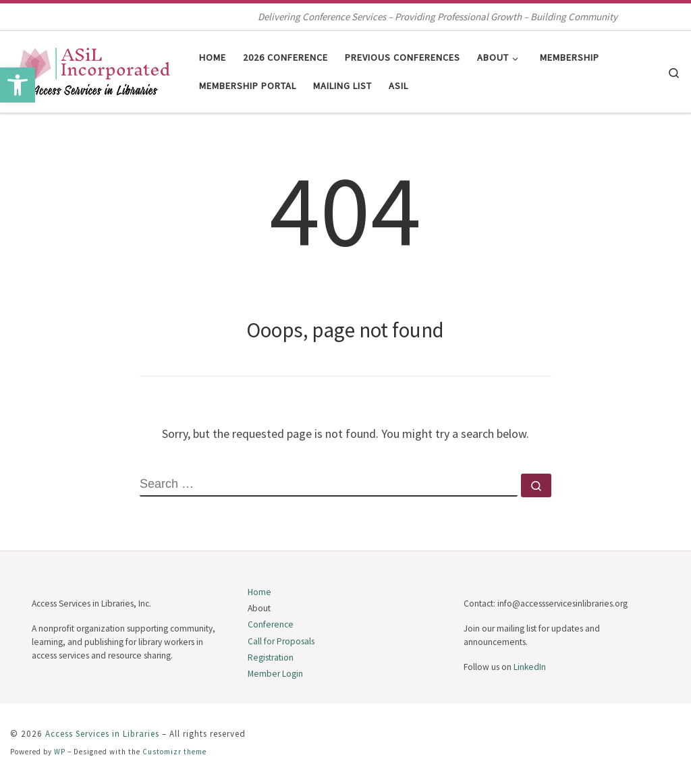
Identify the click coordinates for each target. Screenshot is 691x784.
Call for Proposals (281, 641)
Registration (271, 657)
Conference (271, 624)
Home (259, 592)
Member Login (275, 674)
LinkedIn (530, 667)
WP (60, 752)
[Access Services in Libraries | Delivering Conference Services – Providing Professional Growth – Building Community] (94, 69)
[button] (18, 85)
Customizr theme (174, 752)
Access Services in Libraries (102, 734)
